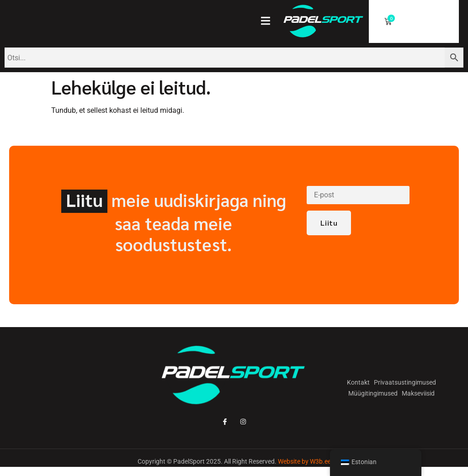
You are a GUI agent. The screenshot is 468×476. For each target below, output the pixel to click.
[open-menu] (270, 22)
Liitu (329, 223)
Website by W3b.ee (304, 461)
